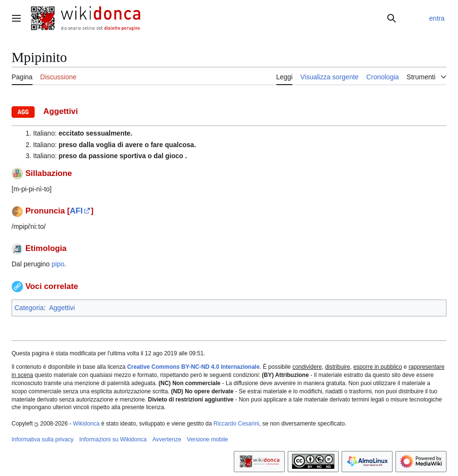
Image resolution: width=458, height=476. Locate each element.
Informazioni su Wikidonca (113, 439)
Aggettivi (62, 308)
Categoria (29, 308)
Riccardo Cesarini (236, 424)
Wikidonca (86, 424)
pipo (58, 264)
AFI (76, 211)
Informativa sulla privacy (43, 439)
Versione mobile (208, 439)
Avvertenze (167, 439)
